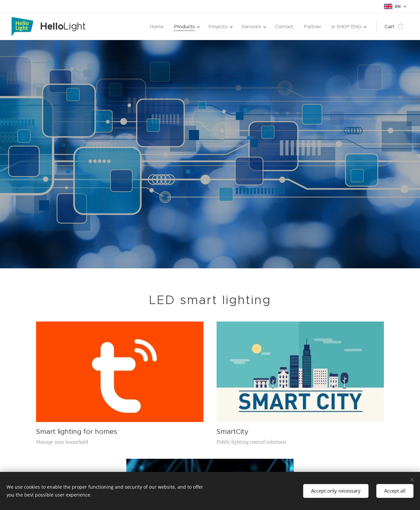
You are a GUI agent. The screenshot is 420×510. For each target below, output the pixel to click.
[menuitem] (155, 27)
